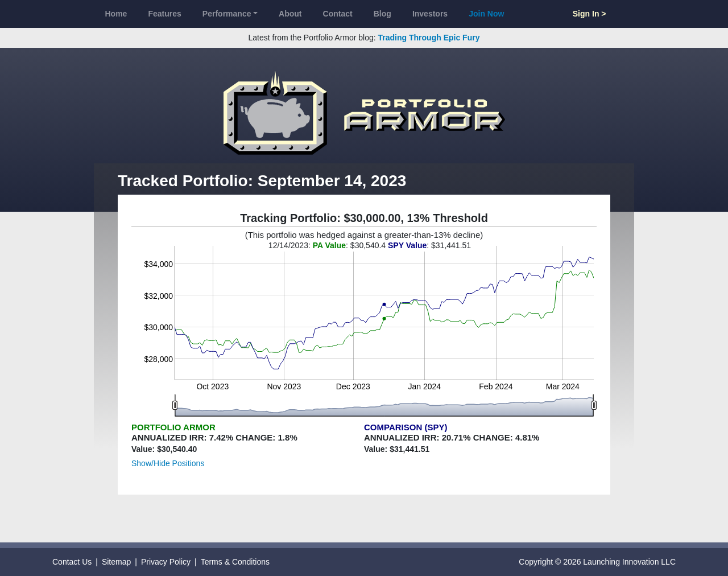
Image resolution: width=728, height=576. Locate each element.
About (290, 14)
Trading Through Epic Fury (429, 38)
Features (164, 14)
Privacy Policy (166, 562)
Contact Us (72, 562)
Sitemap (116, 562)
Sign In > (590, 14)
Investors (430, 14)
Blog (382, 14)
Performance (227, 14)
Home (116, 14)
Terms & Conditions (235, 562)
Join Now (486, 14)
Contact (338, 14)
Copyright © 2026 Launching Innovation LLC (597, 562)
